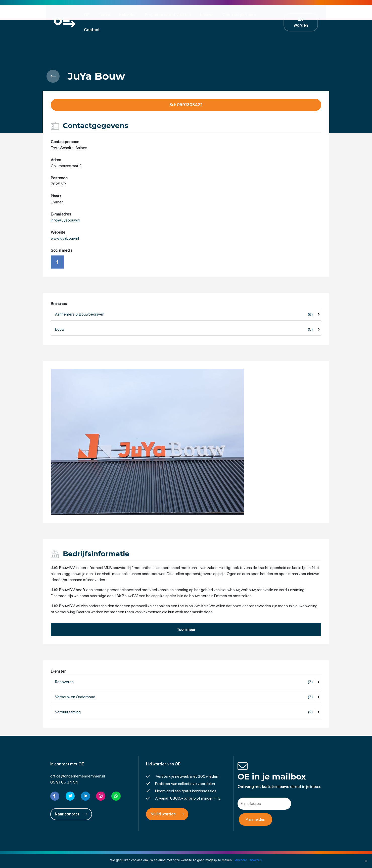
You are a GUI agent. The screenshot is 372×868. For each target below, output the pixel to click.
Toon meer (186, 615)
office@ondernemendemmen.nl (78, 761)
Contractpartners (241, 14)
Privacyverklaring (186, 852)
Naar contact (71, 799)
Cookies (225, 852)
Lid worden (304, 14)
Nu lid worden (167, 799)
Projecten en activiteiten (169, 14)
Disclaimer (157, 852)
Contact (274, 14)
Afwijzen (256, 860)
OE (88, 14)
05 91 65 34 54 (64, 767)
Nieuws (208, 14)
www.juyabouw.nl (65, 223)
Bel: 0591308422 (186, 90)
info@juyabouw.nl (65, 205)
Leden (106, 14)
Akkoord (241, 860)
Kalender (129, 14)
